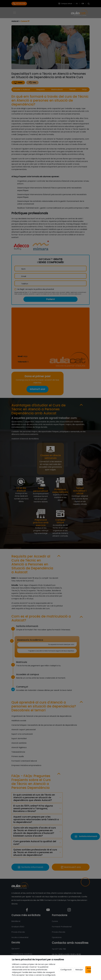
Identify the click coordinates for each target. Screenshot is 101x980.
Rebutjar (79, 970)
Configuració (66, 970)
